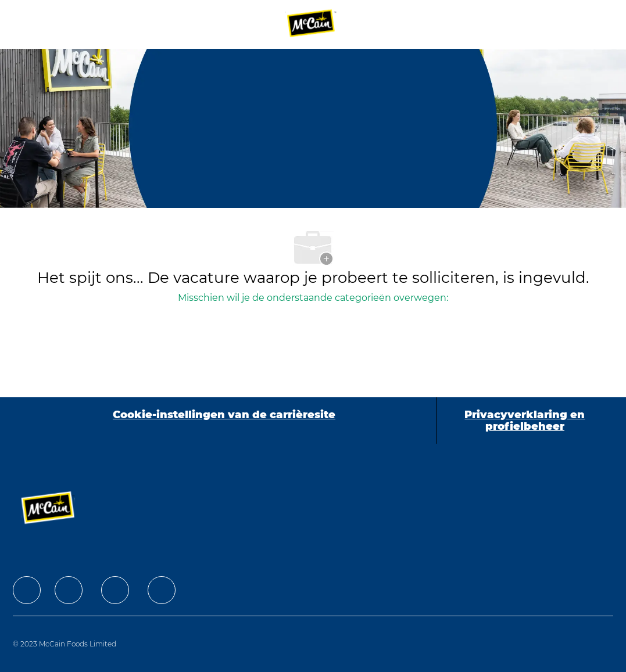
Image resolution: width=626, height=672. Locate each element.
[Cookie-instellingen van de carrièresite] (224, 421)
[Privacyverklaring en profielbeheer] (525, 421)
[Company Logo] (312, 24)
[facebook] (27, 590)
